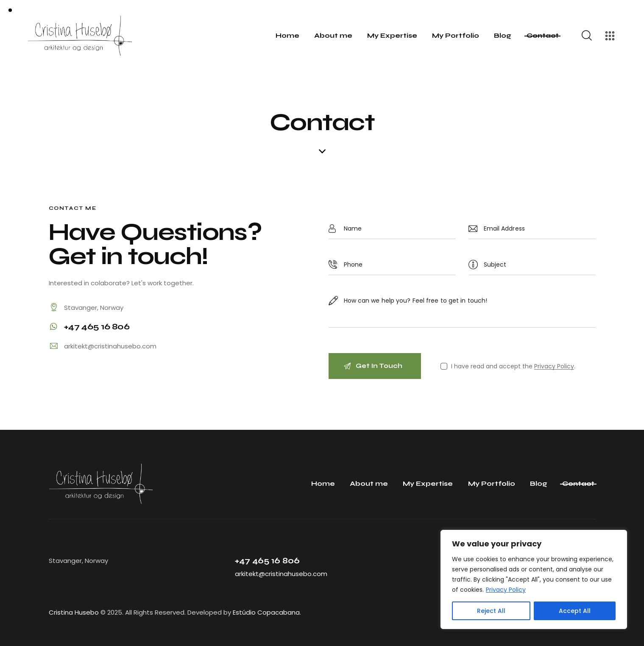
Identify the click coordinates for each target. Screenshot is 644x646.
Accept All (575, 611)
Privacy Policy (506, 590)
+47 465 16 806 (267, 561)
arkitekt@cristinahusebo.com (110, 346)
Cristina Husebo (74, 612)
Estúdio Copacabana (266, 612)
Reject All (491, 611)
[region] (534, 579)
